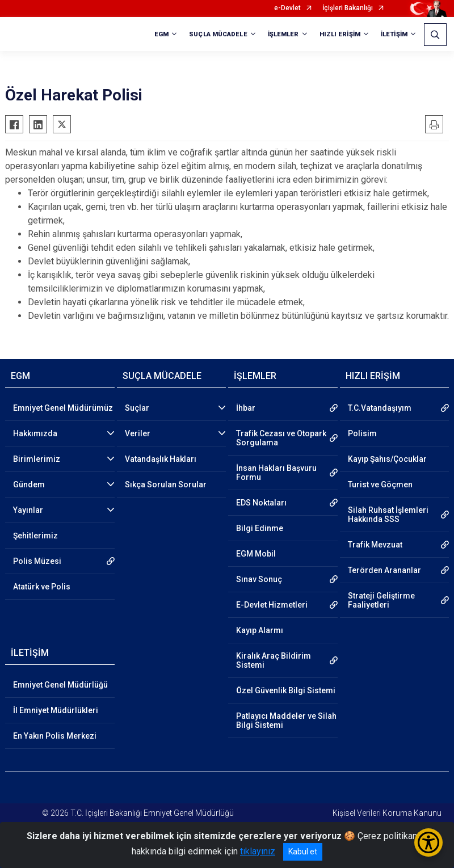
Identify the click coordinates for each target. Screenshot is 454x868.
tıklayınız (258, 851)
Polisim (362, 433)
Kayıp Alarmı (260, 630)
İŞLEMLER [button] (283, 34)
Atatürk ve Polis (42, 587)
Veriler (138, 433)
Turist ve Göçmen (380, 484)
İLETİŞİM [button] (394, 34)
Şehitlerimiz (35, 536)
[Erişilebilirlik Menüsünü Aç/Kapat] (428, 842)
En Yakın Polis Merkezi (55, 736)
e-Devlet (287, 8)
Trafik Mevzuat (375, 545)
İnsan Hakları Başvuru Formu (276, 473)
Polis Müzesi (37, 561)
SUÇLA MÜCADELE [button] (218, 34)
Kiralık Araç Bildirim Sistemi (274, 660)
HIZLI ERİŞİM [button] (340, 34)
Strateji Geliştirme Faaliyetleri (381, 600)
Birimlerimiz (37, 459)
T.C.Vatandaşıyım (380, 408)
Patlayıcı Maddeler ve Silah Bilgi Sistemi (286, 720)
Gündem (29, 484)
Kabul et (303, 852)
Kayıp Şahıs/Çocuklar (387, 459)
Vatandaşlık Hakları (161, 459)
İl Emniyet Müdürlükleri (56, 710)
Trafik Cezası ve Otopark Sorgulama (281, 438)
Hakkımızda (35, 433)
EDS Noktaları (261, 503)
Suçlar (137, 408)
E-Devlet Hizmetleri (272, 605)
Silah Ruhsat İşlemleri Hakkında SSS (388, 515)
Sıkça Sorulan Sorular (166, 484)
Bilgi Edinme (260, 528)
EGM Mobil (256, 554)
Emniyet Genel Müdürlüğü (60, 685)
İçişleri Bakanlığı (348, 8)
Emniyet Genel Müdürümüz (63, 408)
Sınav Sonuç (259, 579)
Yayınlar (28, 510)
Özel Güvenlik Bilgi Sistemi (286, 690)
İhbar (246, 408)
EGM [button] (161, 34)
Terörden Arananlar (384, 570)
